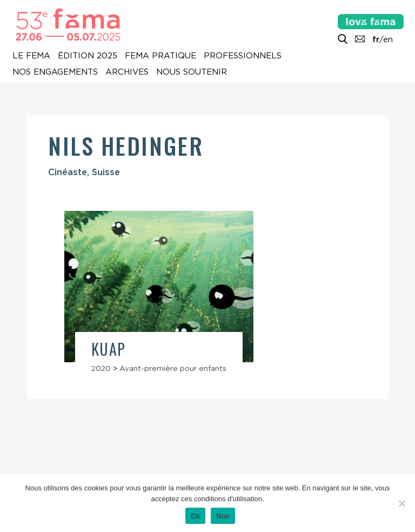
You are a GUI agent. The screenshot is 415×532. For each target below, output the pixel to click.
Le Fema (31, 56)
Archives (127, 72)
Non (223, 516)
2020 (101, 368)
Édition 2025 (88, 56)
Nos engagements (55, 72)
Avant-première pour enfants (173, 368)
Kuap (109, 349)
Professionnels (243, 56)
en (388, 39)
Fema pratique (160, 56)
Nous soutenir (192, 72)
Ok (195, 516)
